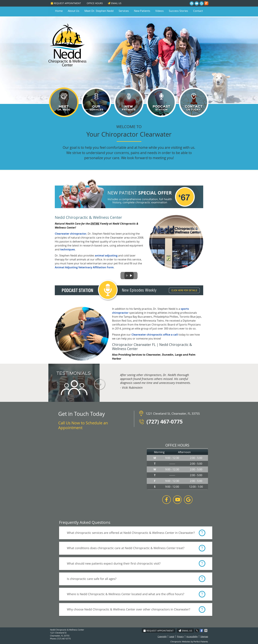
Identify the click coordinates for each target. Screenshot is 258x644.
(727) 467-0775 (64, 639)
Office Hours (95, 3)
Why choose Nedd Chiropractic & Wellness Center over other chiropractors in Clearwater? (129, 609)
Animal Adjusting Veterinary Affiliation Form (84, 267)
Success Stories (178, 11)
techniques (68, 249)
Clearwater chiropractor (71, 234)
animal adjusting (106, 255)
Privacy (180, 636)
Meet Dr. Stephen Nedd (99, 11)
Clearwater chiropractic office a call (155, 335)
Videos (160, 11)
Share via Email (206, 631)
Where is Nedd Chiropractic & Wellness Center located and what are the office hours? (126, 594)
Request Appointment (66, 3)
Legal (172, 636)
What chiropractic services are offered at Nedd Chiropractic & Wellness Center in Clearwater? (131, 533)
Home (59, 11)
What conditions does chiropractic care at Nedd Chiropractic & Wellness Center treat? (126, 548)
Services (124, 11)
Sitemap (204, 636)
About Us (74, 11)
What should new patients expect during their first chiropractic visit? (114, 563)
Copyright (162, 636)
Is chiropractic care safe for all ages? (92, 579)
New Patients (142, 11)
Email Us (115, 3)
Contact (198, 11)
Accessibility (192, 636)
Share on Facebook (202, 631)
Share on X (197, 631)
